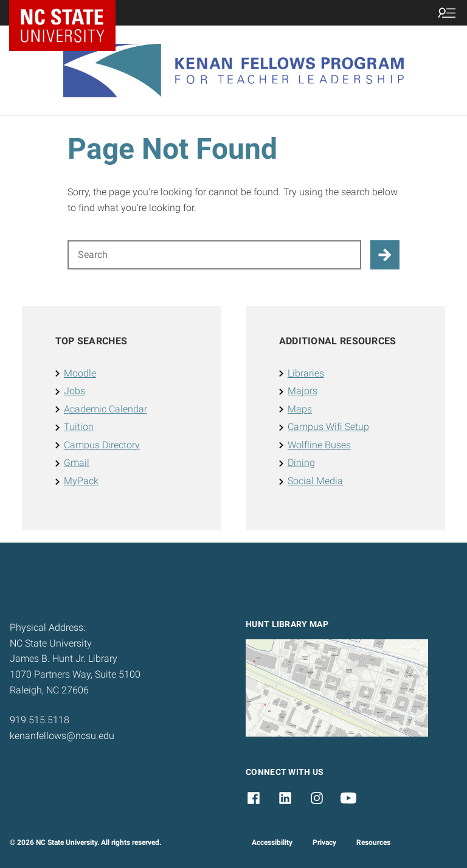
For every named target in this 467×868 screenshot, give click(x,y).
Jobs (74, 391)
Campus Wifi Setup (328, 427)
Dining (301, 463)
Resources (373, 842)
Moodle (80, 373)
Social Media (315, 481)
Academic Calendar (106, 409)
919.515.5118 (40, 720)
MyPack (81, 481)
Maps (300, 409)
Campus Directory (102, 445)
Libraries (306, 373)
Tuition (79, 427)
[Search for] (214, 255)
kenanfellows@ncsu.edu (62, 736)
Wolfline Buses (319, 445)
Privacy (324, 842)
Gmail (77, 463)
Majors (303, 391)
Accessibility (272, 842)
